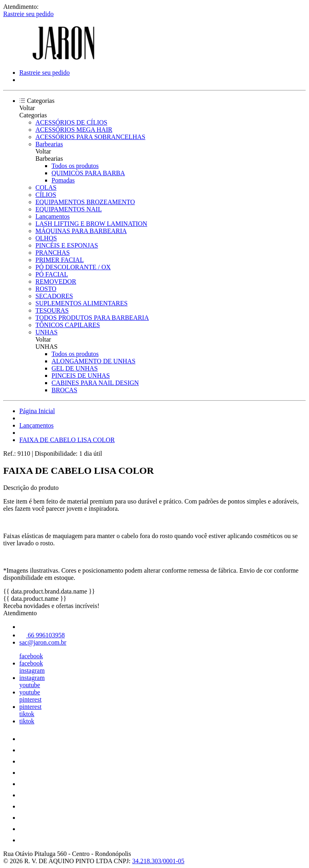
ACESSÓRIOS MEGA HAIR (74, 130)
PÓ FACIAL (52, 274)
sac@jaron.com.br (43, 642)
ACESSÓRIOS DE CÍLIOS (71, 122)
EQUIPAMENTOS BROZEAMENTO (85, 202)
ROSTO (46, 289)
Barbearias (49, 144)
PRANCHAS (53, 253)
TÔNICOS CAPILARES (68, 325)
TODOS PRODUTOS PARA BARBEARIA (92, 318)
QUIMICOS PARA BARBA (88, 173)
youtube (30, 685)
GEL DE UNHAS (75, 368)
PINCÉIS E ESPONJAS (67, 245)
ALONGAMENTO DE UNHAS (94, 361)
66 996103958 (42, 635)
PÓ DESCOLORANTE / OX (73, 267)
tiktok (27, 714)
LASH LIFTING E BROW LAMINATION (91, 224)
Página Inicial (37, 411)
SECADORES (54, 296)
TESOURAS (52, 310)
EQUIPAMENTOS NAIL (69, 209)
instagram (32, 670)
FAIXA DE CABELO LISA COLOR (67, 440)
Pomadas (63, 180)
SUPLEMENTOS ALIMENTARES (81, 303)
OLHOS (46, 238)
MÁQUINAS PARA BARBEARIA (81, 231)
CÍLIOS (46, 195)
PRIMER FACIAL (60, 260)
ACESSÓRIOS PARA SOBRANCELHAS (90, 137)
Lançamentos (53, 216)
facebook (31, 656)
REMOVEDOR (56, 281)
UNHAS (46, 332)
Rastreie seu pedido (28, 14)
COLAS (46, 187)
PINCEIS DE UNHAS (81, 376)
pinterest (30, 699)
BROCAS (64, 390)
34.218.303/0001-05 (159, 861)
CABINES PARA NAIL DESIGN (95, 383)
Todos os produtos (75, 166)
